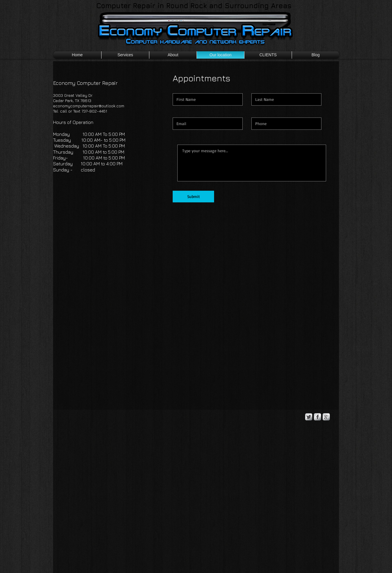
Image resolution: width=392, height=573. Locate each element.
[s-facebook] (317, 417)
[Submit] (193, 197)
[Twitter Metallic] (309, 417)
